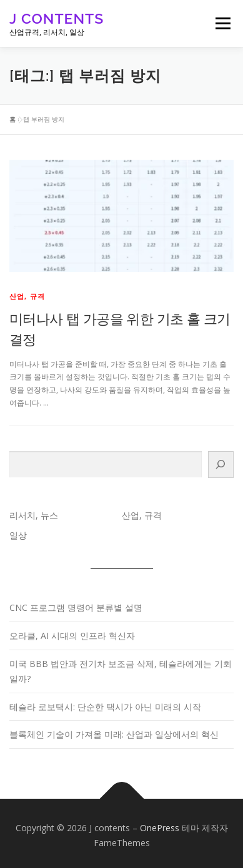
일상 (18, 535)
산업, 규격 (27, 296)
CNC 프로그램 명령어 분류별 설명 (76, 607)
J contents (57, 18)
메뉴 (221, 23)
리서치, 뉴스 (34, 515)
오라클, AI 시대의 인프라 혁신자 (72, 636)
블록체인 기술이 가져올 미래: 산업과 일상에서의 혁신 (114, 734)
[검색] (221, 465)
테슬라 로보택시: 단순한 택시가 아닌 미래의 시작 (105, 707)
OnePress (160, 828)
